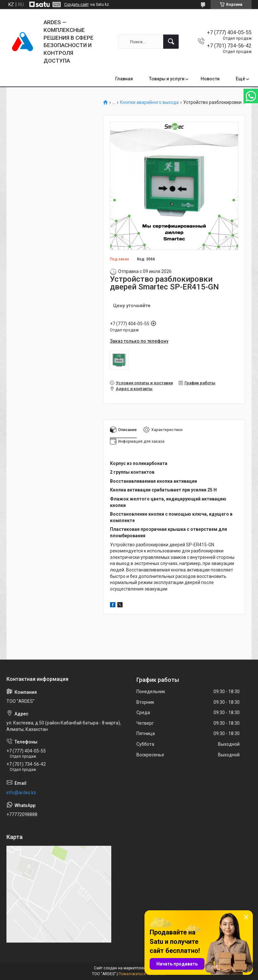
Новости (210, 79)
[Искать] (171, 42)
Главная (124, 79)
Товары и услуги (167, 79)
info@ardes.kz (21, 793)
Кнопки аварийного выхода (149, 102)
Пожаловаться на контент (143, 974)
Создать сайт (76, 5)
